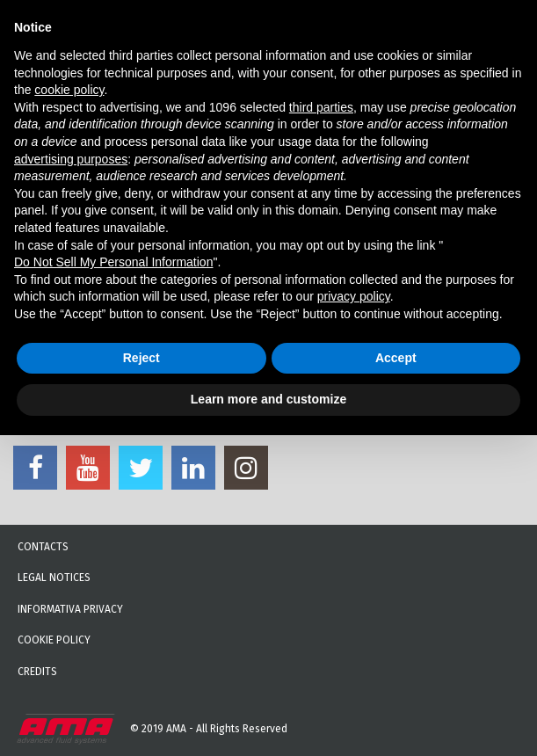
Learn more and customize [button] (268, 399)
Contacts (43, 547)
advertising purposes (71, 159)
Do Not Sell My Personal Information (113, 262)
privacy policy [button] (354, 296)
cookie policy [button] (69, 90)
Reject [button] (142, 358)
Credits (37, 672)
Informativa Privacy (70, 609)
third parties (321, 107)
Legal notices (54, 578)
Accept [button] (396, 358)
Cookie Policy (54, 640)
